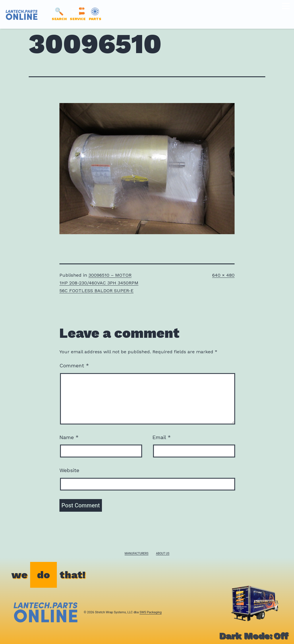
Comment (74, 365)
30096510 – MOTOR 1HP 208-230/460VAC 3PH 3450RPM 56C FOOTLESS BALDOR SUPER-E (99, 283)
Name (69, 437)
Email (162, 437)
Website (69, 470)
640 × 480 (223, 275)
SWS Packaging (151, 612)
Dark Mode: (254, 636)
